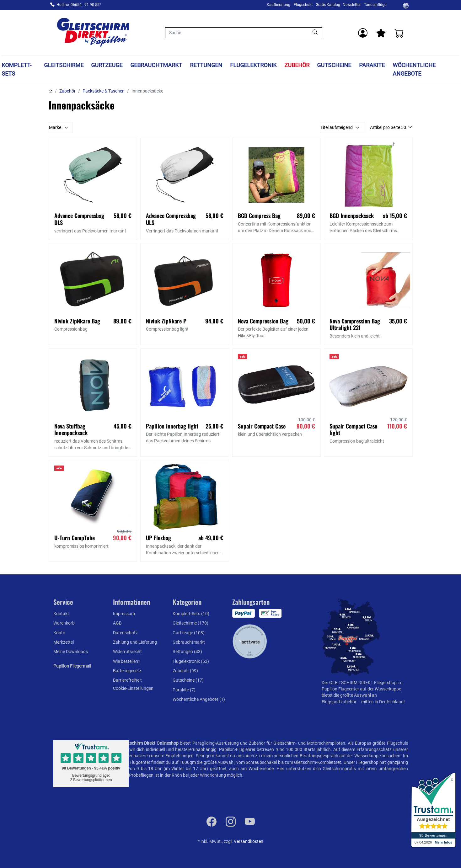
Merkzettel (64, 642)
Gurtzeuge (107, 65)
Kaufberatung (279, 5)
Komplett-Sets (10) (191, 614)
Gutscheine (334, 65)
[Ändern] (406, 5)
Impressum (124, 614)
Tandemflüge (375, 5)
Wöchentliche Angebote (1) (199, 699)
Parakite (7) (184, 690)
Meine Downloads (71, 652)
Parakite (372, 65)
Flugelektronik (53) (191, 661)
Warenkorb (64, 623)
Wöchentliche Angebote (414, 69)
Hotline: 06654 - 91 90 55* (79, 5)
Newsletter (352, 5)
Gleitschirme (64, 65)
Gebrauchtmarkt (156, 65)
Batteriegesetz (127, 671)
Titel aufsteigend (337, 127)
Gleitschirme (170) (190, 623)
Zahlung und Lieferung (135, 642)
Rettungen (206, 65)
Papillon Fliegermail (72, 666)
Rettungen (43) (187, 652)
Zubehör (297, 65)
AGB (117, 623)
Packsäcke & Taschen (104, 91)
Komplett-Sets (16, 69)
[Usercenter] (363, 33)
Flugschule (303, 5)
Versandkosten (249, 841)
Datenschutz (125, 633)
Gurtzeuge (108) (189, 633)
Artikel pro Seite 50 (389, 127)
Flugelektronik (253, 65)
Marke (55, 127)
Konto (59, 633)
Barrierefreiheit (127, 680)
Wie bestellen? (127, 661)
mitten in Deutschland (382, 702)
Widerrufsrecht (127, 652)
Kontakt (61, 614)
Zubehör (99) (185, 671)
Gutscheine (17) (188, 680)
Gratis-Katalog (328, 5)
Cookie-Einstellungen (133, 688)
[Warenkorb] (399, 33)
